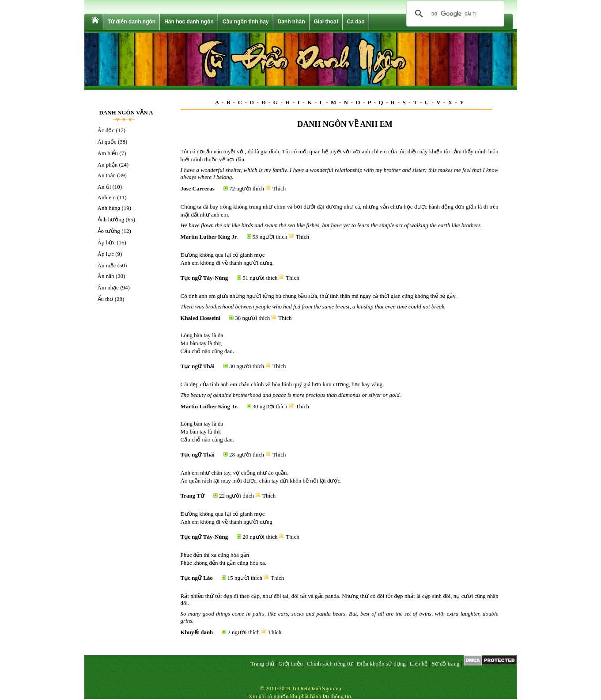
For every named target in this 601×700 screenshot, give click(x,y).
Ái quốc (107, 142)
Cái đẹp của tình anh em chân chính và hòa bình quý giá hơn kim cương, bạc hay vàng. (282, 384)
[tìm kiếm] (454, 14)
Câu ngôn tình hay (246, 22)
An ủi (104, 187)
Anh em (107, 197)
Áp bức (106, 242)
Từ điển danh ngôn (132, 22)
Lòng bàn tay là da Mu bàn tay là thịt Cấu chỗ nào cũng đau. (208, 432)
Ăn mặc (107, 265)
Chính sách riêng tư (330, 664)
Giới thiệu (291, 664)
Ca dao (356, 22)
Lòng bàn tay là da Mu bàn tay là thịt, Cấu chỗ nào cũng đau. (208, 343)
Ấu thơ (106, 299)
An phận (108, 165)
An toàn (107, 175)
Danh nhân (291, 22)
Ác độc (106, 130)
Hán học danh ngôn (189, 22)
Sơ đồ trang (445, 664)
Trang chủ (262, 664)
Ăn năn (106, 276)
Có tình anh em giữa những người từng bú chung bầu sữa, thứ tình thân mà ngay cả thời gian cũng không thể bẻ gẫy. (319, 296)
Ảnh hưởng (111, 219)
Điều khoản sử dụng (381, 664)
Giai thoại (326, 22)
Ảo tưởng (109, 231)
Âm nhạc (108, 287)
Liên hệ (419, 664)
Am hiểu (108, 153)
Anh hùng (109, 208)
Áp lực (106, 254)
